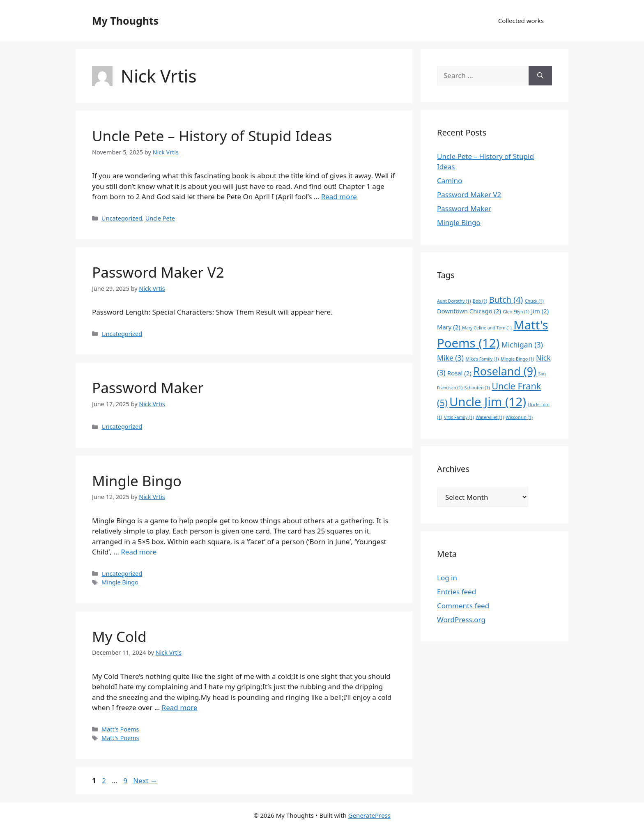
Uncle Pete (160, 218)
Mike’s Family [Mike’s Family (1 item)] (482, 359)
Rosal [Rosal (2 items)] (459, 373)
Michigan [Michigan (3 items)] (522, 345)
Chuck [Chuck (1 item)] (534, 301)
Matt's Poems (120, 729)
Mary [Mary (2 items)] (449, 327)
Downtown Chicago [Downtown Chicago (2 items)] (469, 311)
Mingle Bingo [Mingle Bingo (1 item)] (517, 359)
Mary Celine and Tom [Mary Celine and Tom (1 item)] (487, 328)
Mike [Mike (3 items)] (450, 358)
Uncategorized (122, 218)
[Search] (540, 76)
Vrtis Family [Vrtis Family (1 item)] (459, 417)
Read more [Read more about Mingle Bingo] (139, 552)
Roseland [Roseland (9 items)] (505, 371)
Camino (450, 181)
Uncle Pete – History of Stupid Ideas (212, 136)
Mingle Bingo (137, 481)
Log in (447, 578)
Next (145, 781)
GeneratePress (369, 815)
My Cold (119, 636)
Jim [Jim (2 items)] (540, 311)
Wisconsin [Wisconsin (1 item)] (519, 417)
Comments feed (463, 606)
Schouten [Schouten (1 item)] (477, 388)
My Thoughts (125, 21)
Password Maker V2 (158, 272)
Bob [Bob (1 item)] (480, 301)
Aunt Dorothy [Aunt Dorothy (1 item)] (454, 301)
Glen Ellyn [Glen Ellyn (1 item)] (516, 312)
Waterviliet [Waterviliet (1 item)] (490, 417)
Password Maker (148, 388)
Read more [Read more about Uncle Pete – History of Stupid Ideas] (339, 197)
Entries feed (457, 592)
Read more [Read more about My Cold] (180, 707)
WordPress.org (461, 620)
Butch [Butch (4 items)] (506, 300)
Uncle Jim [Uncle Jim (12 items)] (488, 402)
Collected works (521, 21)
